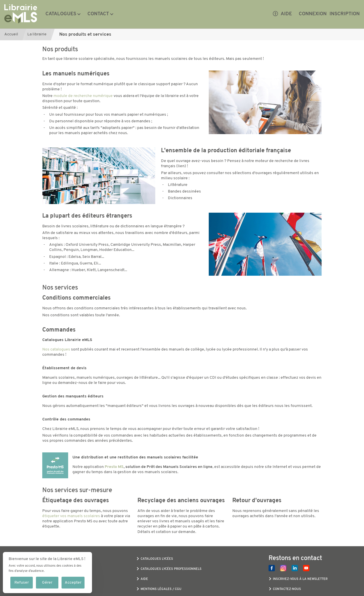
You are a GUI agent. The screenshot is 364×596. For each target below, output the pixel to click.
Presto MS (114, 467)
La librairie (37, 34)
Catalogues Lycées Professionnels (171, 569)
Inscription (345, 14)
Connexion (313, 14)
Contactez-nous (287, 589)
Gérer (47, 583)
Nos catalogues (56, 350)
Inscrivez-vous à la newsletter (300, 579)
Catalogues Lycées (157, 559)
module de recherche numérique (83, 96)
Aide (282, 14)
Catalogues (61, 14)
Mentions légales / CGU (161, 589)
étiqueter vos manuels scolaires (71, 516)
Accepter (73, 583)
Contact (98, 14)
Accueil (11, 34)
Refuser (22, 583)
